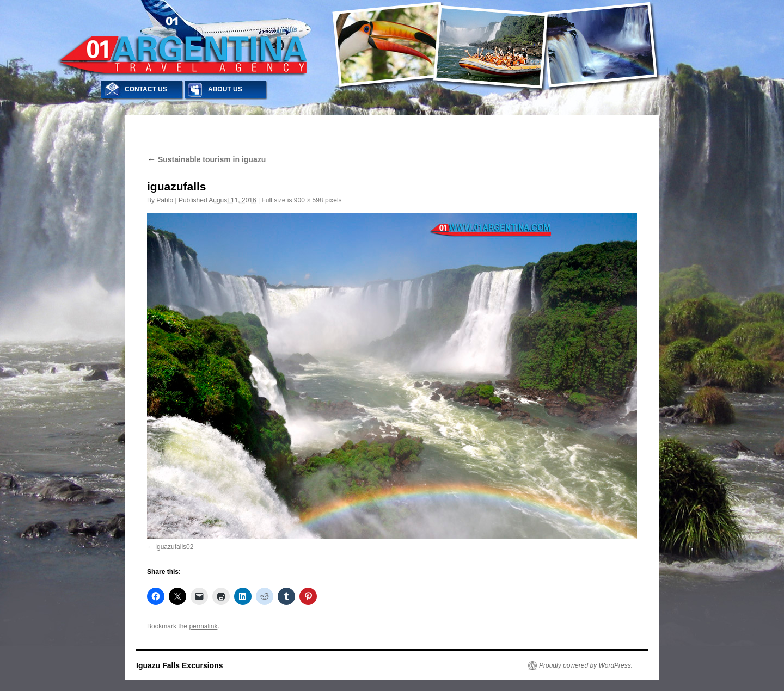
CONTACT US (146, 89)
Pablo (165, 200)
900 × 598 (309, 200)
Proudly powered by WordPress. (586, 665)
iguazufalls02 (174, 547)
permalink (203, 626)
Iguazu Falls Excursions (180, 665)
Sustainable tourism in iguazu (206, 159)
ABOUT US (225, 89)
